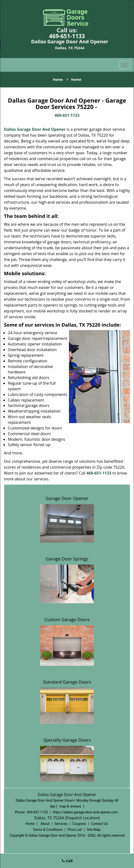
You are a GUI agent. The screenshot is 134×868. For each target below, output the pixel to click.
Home (58, 79)
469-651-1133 (67, 36)
